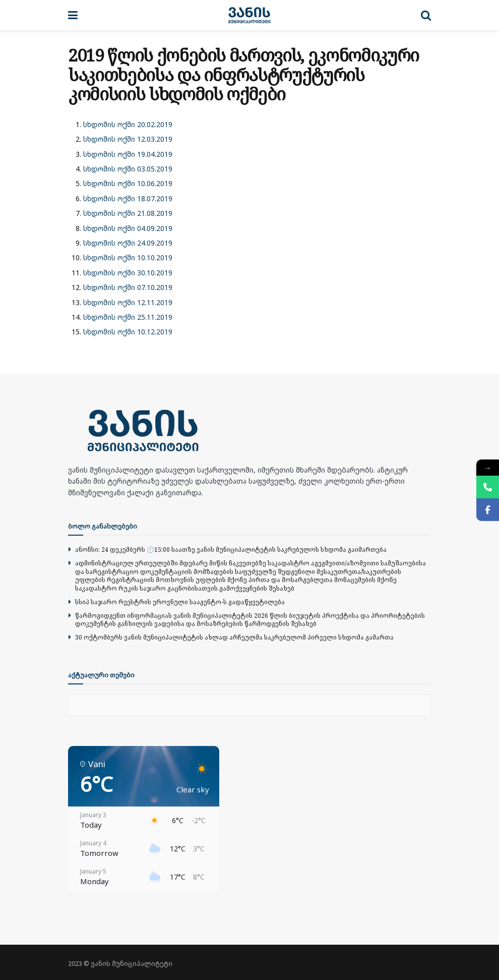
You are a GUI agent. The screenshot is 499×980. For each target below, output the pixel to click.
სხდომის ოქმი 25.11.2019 (128, 317)
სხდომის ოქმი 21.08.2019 (128, 213)
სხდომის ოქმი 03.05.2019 (128, 169)
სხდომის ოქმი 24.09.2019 (128, 243)
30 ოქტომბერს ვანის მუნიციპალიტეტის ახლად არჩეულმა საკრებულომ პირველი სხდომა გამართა (234, 637)
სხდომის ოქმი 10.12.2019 (128, 332)
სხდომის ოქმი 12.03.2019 (128, 139)
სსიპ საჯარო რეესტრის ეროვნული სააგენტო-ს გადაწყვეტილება (180, 602)
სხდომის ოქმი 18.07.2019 (128, 198)
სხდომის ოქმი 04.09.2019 (128, 228)
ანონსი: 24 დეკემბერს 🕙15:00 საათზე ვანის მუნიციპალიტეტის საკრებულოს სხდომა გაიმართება (231, 550)
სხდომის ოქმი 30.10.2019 (128, 273)
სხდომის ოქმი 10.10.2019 (128, 257)
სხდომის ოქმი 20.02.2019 (128, 124)
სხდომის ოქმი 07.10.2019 (128, 287)
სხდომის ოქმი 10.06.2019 (128, 183)
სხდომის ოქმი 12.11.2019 (128, 302)
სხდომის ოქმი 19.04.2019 (128, 154)
